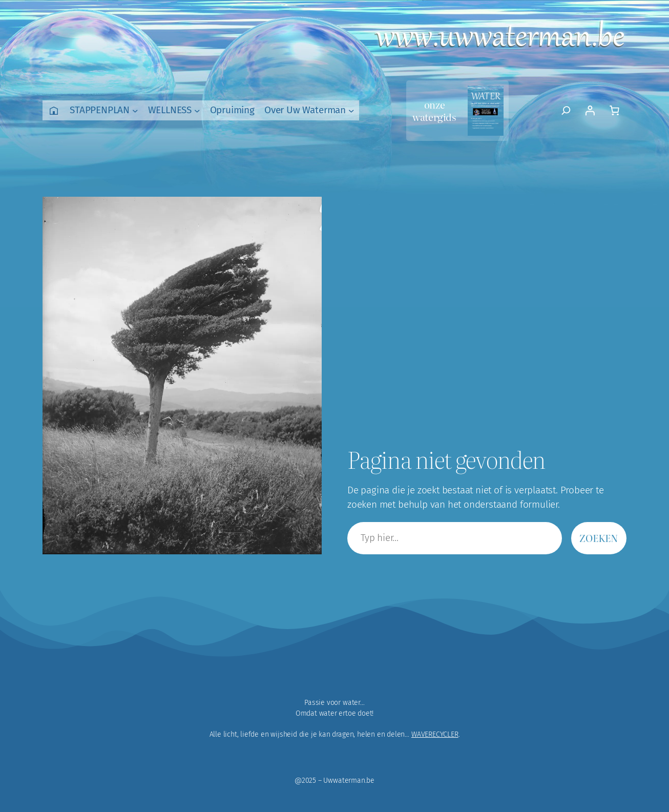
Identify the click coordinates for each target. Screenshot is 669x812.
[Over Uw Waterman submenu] (351, 111)
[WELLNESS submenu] (197, 111)
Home (54, 110)
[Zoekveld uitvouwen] (566, 111)
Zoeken (599, 538)
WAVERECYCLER (435, 734)
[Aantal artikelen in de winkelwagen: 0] (614, 111)
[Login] (590, 111)
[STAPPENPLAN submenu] (135, 111)
